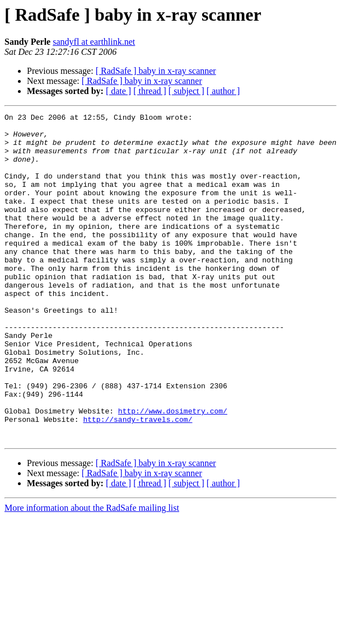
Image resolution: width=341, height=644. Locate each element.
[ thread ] (150, 91)
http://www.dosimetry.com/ (173, 471)
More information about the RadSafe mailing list (92, 573)
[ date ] (118, 91)
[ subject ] (186, 91)
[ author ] (223, 91)
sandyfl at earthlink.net (94, 42)
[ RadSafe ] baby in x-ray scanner (156, 71)
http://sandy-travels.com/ (137, 481)
